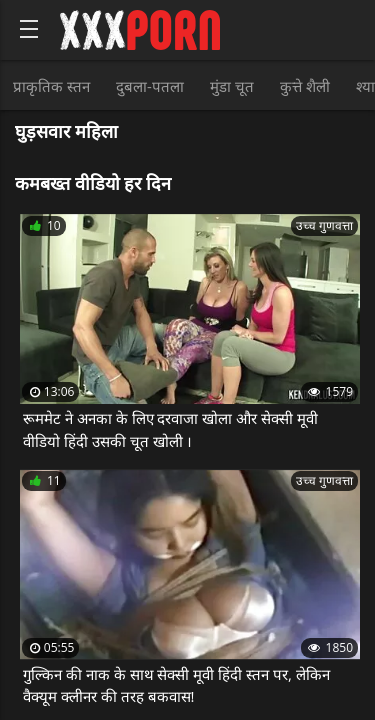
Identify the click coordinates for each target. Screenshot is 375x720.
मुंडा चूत (232, 86)
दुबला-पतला (150, 86)
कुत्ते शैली (305, 86)
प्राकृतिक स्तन (51, 86)
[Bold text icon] (29, 29)
